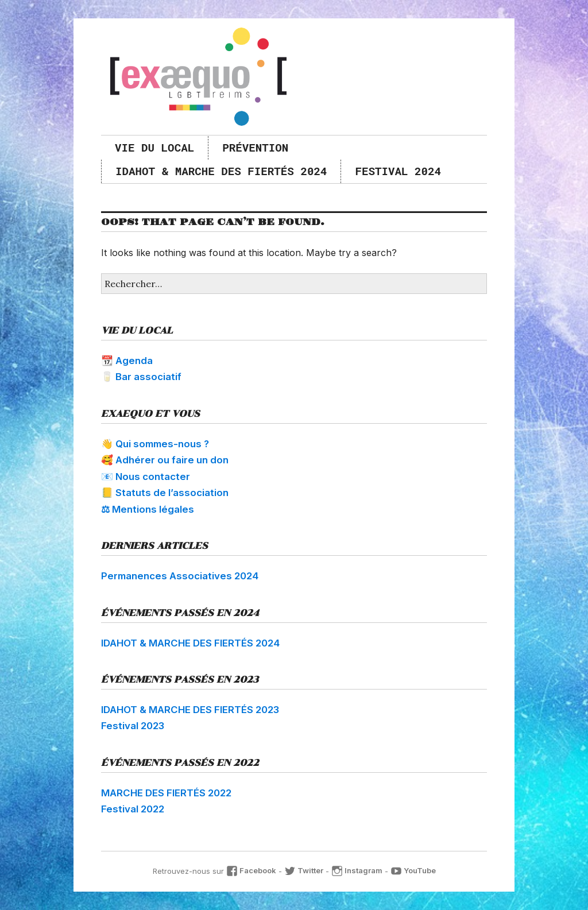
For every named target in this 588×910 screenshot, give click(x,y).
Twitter (304, 870)
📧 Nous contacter (146, 477)
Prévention (255, 147)
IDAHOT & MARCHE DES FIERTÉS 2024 (221, 171)
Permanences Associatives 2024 (180, 576)
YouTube (413, 870)
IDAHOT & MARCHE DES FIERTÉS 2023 (190, 710)
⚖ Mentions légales (148, 509)
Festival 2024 (398, 171)
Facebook (251, 870)
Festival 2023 (133, 726)
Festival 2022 (133, 809)
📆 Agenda (127, 361)
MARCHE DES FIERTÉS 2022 (166, 793)
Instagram (357, 870)
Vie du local (154, 147)
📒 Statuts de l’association (165, 493)
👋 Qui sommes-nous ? (155, 444)
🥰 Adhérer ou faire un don (165, 460)
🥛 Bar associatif (141, 377)
